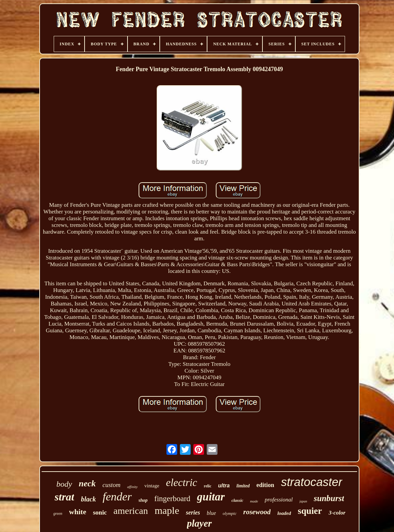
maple (167, 510)
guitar (211, 497)
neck (87, 483)
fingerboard (172, 499)
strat (65, 497)
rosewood (257, 512)
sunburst (329, 498)
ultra (224, 486)
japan (303, 501)
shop (143, 500)
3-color (337, 513)
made (254, 501)
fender (117, 497)
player (199, 523)
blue (211, 513)
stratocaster (312, 482)
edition (265, 485)
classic (237, 500)
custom (111, 485)
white (78, 512)
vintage (152, 486)
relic (207, 486)
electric (181, 482)
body (64, 484)
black (88, 499)
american (131, 511)
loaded (284, 513)
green (58, 514)
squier (310, 511)
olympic (230, 513)
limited (243, 486)
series (193, 513)
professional (279, 500)
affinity (132, 487)
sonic (100, 512)
